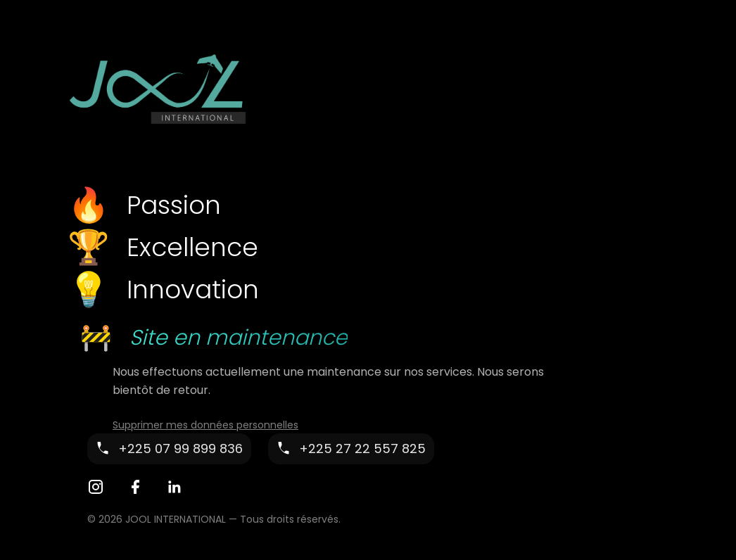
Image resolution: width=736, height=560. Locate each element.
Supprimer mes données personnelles (205, 425)
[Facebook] (135, 487)
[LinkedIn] (175, 487)
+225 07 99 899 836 (180, 448)
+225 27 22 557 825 (362, 448)
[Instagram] (96, 487)
